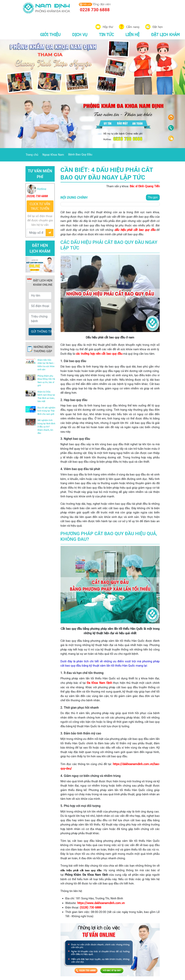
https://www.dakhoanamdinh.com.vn (101, 903)
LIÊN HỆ (132, 34)
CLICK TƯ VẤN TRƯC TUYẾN (40, 206)
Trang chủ (32, 154)
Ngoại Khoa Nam (53, 154)
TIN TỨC (106, 34)
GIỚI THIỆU (50, 34)
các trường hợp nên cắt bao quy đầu (99, 354)
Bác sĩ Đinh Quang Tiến (145, 186)
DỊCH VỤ (80, 34)
